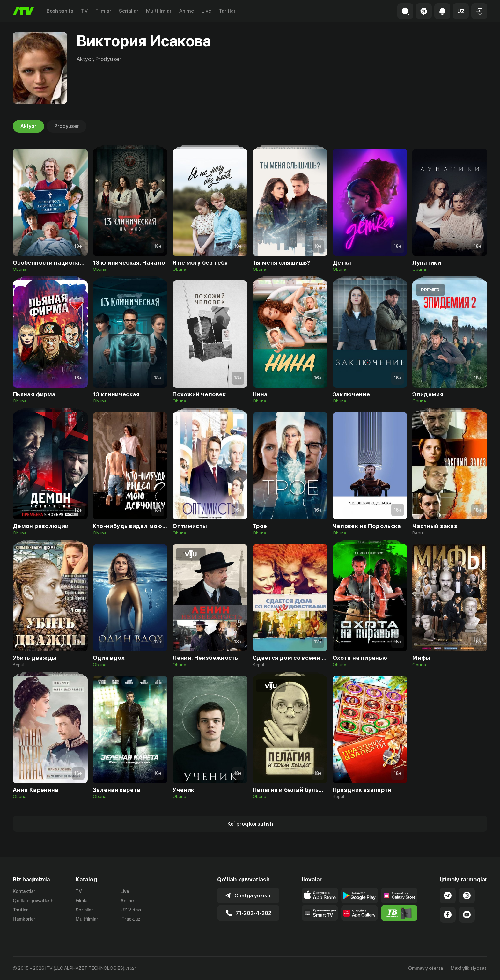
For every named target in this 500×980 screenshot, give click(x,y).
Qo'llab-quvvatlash (33, 901)
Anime (187, 11)
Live (206, 11)
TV (84, 11)
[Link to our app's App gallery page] (360, 913)
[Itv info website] (399, 913)
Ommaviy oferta (426, 968)
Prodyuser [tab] (66, 126)
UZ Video (131, 910)
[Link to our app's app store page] (320, 895)
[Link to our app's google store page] (360, 895)
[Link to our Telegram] (448, 895)
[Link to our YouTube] (467, 915)
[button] (461, 11)
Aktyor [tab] (28, 126)
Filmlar (103, 11)
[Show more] (250, 824)
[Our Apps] (320, 913)
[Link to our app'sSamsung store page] (399, 895)
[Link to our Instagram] (467, 895)
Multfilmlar (159, 11)
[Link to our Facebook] (448, 915)
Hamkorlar (24, 919)
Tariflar (227, 11)
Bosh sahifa (60, 11)
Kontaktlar (24, 891)
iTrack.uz (130, 919)
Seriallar (129, 11)
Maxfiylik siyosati (469, 968)
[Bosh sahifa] (23, 11)
